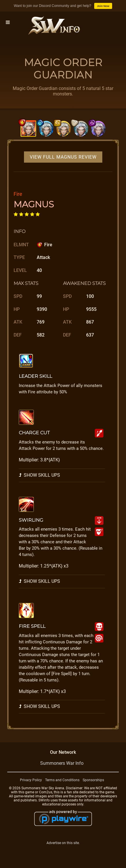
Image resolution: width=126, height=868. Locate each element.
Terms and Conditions (62, 780)
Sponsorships (93, 780)
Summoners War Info (62, 763)
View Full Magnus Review (63, 157)
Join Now (103, 6)
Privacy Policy (31, 780)
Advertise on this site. (63, 843)
